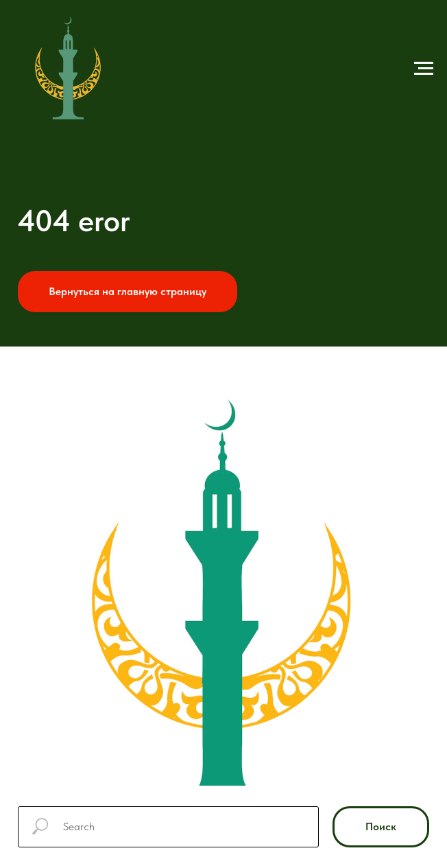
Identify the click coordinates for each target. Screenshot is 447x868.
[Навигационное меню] (424, 69)
